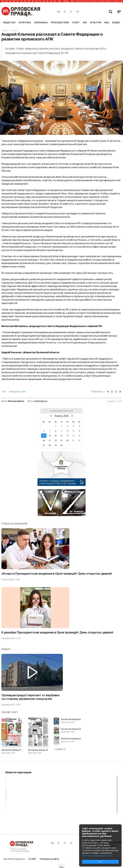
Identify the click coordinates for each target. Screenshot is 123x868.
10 (67, 431)
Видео (116, 23)
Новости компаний (14, 523)
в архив (60, 749)
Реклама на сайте (49, 859)
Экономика (41, 23)
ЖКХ (107, 23)
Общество (9, 23)
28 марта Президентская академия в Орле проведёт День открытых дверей (57, 573)
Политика (25, 23)
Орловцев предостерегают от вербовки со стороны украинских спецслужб (30, 697)
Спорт (76, 23)
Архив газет (10, 712)
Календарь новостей (61, 411)
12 (79, 431)
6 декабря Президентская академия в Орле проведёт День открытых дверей (57, 632)
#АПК (23, 392)
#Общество (15, 392)
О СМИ (32, 859)
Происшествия (60, 23)
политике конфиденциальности (97, 856)
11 (73, 431)
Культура (96, 23)
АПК (85, 23)
